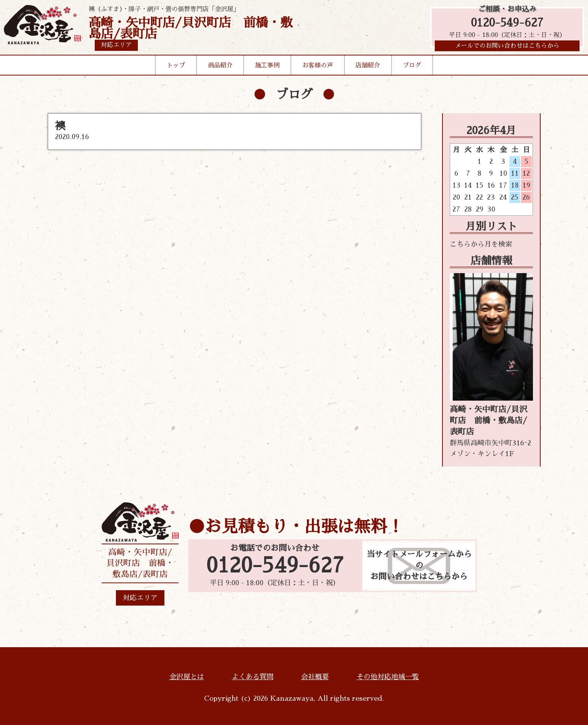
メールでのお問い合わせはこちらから (507, 48)
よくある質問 (253, 677)
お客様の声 (318, 67)
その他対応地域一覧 (388, 677)
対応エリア (140, 598)
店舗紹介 (368, 67)
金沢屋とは (187, 677)
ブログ (412, 67)
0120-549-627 (507, 24)
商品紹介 (220, 67)
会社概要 (315, 677)
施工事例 (267, 67)
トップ (176, 67)
